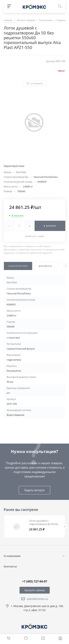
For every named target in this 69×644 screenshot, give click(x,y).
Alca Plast (21, 172)
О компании (12, 556)
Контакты (10, 566)
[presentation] (66, 266)
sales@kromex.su (37, 599)
